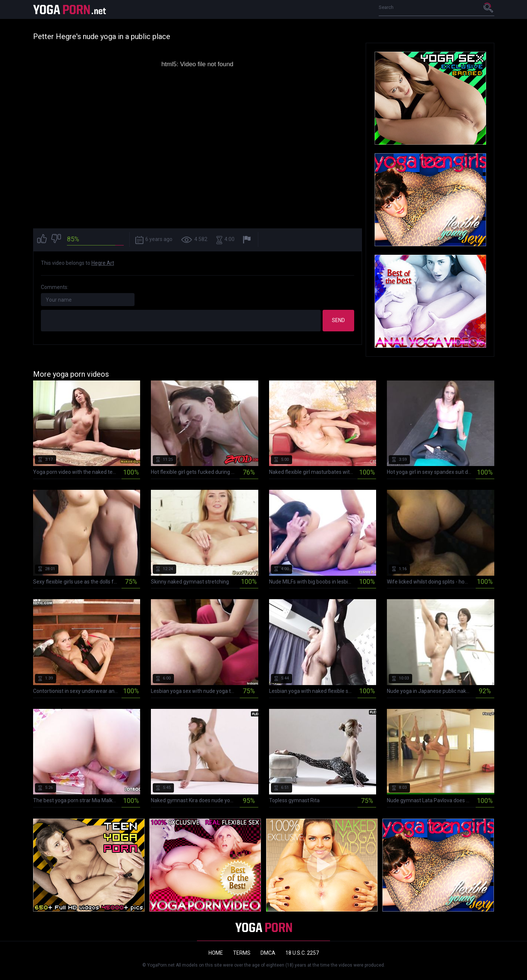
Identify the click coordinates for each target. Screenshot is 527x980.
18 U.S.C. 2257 (302, 953)
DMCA (268, 953)
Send (338, 320)
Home (216, 953)
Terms (242, 953)
